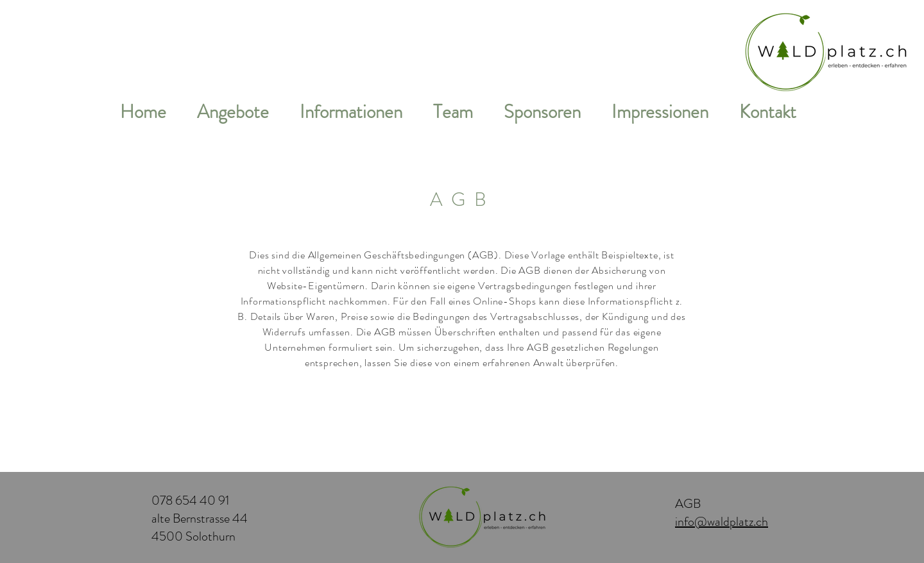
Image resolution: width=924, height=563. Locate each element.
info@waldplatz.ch (722, 522)
